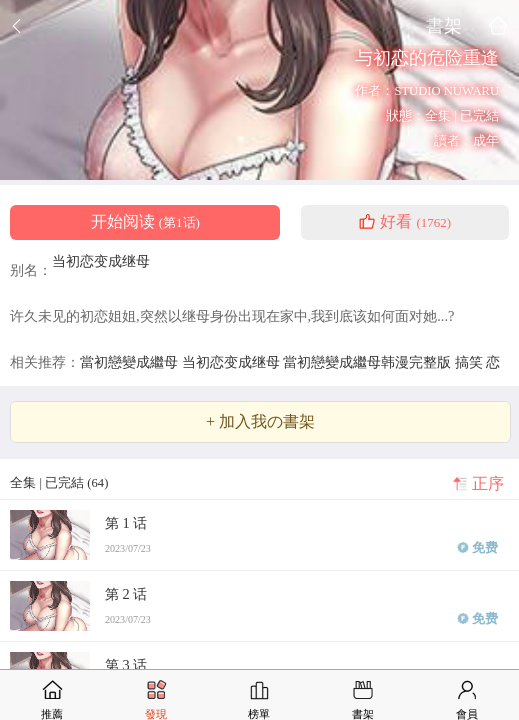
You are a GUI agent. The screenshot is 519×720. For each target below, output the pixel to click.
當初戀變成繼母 (131, 362)
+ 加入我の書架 (260, 422)
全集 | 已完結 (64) (59, 483)
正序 (488, 484)
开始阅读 (145, 222)
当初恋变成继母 (101, 261)
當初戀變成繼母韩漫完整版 (369, 362)
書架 (444, 25)
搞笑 (471, 362)
